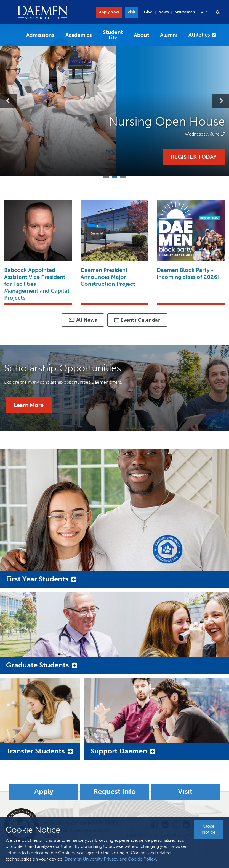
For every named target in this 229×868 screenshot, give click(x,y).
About (141, 35)
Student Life (113, 35)
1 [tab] (106, 177)
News (163, 12)
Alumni (169, 35)
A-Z (204, 12)
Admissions (40, 35)
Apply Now (109, 12)
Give (148, 12)
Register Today (194, 157)
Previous (8, 101)
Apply (44, 792)
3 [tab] (123, 177)
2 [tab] (115, 177)
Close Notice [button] (209, 829)
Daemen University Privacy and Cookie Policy (110, 859)
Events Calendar (137, 320)
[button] (218, 12)
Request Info (115, 792)
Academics (79, 35)
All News (83, 320)
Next (221, 101)
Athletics (199, 35)
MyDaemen (185, 12)
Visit (131, 12)
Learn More (29, 405)
